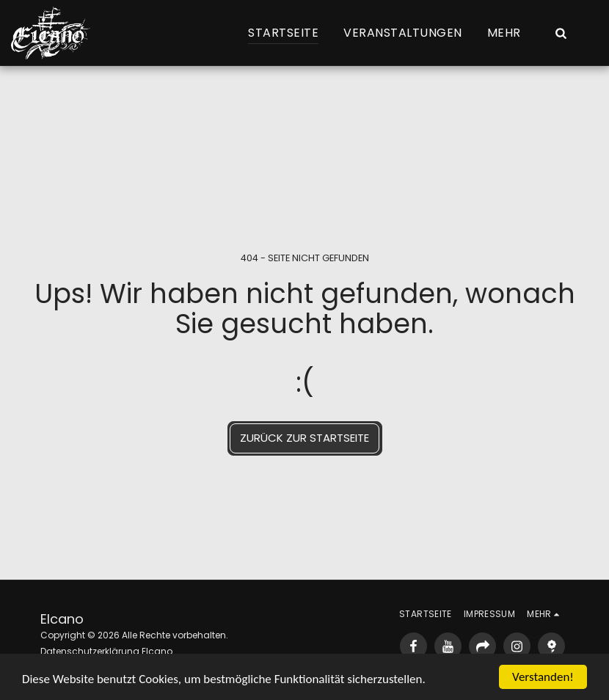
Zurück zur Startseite (304, 438)
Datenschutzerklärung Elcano (106, 651)
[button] (561, 33)
